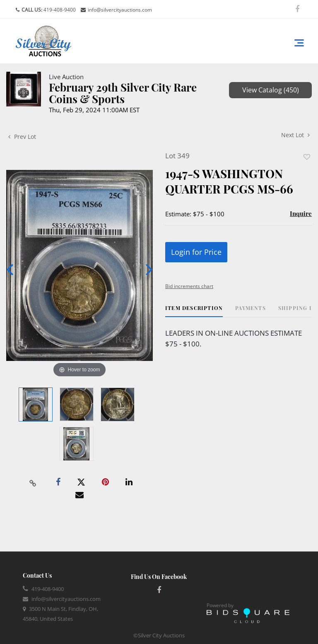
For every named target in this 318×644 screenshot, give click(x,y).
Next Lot (295, 135)
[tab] (194, 311)
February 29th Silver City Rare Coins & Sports (123, 93)
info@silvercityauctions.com (120, 10)
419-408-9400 (59, 10)
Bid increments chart (189, 286)
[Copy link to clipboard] (33, 482)
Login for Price (196, 252)
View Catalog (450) (271, 90)
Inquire (301, 213)
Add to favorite (307, 157)
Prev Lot (22, 137)
